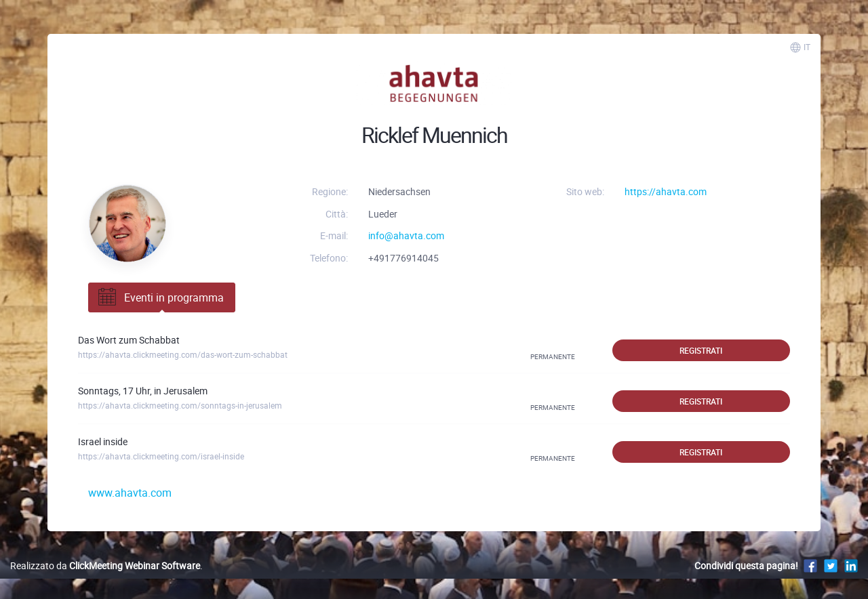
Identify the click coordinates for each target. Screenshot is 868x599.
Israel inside (103, 441)
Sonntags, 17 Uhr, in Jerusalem (143, 391)
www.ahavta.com (130, 493)
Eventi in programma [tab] (160, 297)
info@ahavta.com (406, 235)
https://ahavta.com (666, 191)
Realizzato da (105, 565)
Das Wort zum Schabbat (129, 340)
